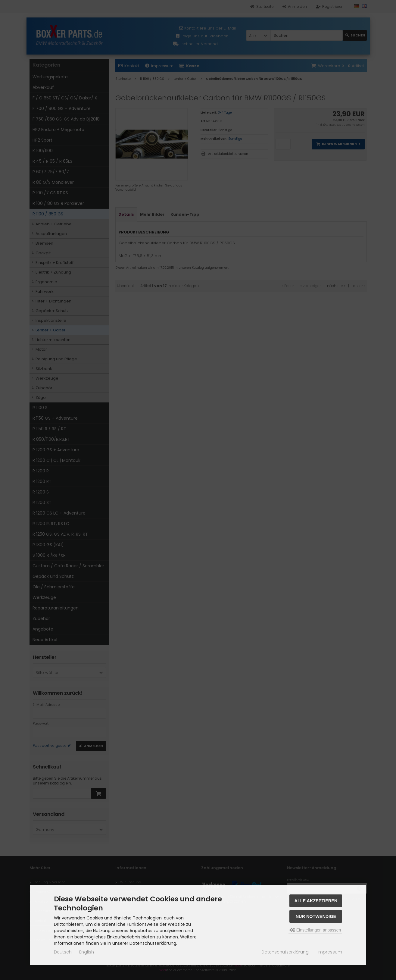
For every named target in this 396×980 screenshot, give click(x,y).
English (87, 952)
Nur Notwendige (316, 916)
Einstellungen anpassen (315, 930)
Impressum (330, 952)
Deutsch (63, 952)
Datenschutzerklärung (285, 952)
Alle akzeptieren (316, 901)
